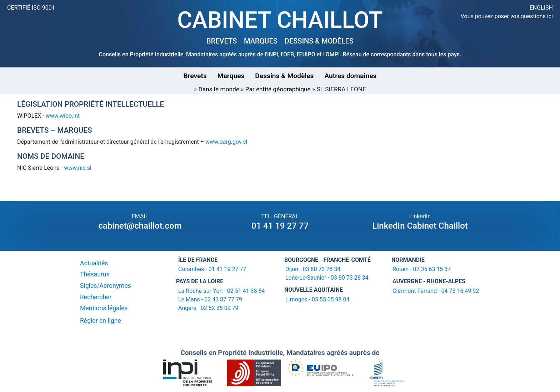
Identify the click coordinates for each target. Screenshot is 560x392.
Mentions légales (104, 308)
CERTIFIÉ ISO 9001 (31, 8)
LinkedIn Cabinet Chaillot (420, 226)
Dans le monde (219, 89)
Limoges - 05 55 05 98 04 (317, 299)
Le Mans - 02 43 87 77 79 (210, 299)
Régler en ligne (101, 321)
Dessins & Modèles (284, 76)
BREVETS (222, 41)
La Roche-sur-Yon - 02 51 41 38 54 (222, 291)
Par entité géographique (278, 89)
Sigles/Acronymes (106, 286)
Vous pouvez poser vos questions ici (507, 16)
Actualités (94, 263)
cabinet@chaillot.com (140, 226)
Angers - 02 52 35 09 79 (208, 308)
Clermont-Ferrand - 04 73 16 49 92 (436, 291)
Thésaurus (95, 274)
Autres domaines (350, 76)
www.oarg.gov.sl (226, 142)
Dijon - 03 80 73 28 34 (313, 269)
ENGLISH (541, 8)
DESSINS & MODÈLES (319, 41)
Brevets (195, 76)
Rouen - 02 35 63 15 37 (422, 269)
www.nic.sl (78, 168)
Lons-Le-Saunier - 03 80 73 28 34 (327, 278)
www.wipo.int (63, 116)
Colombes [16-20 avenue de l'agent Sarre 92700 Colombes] (191, 269)
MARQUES (261, 41)
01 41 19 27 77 (280, 226)
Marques (231, 76)
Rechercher (96, 297)
